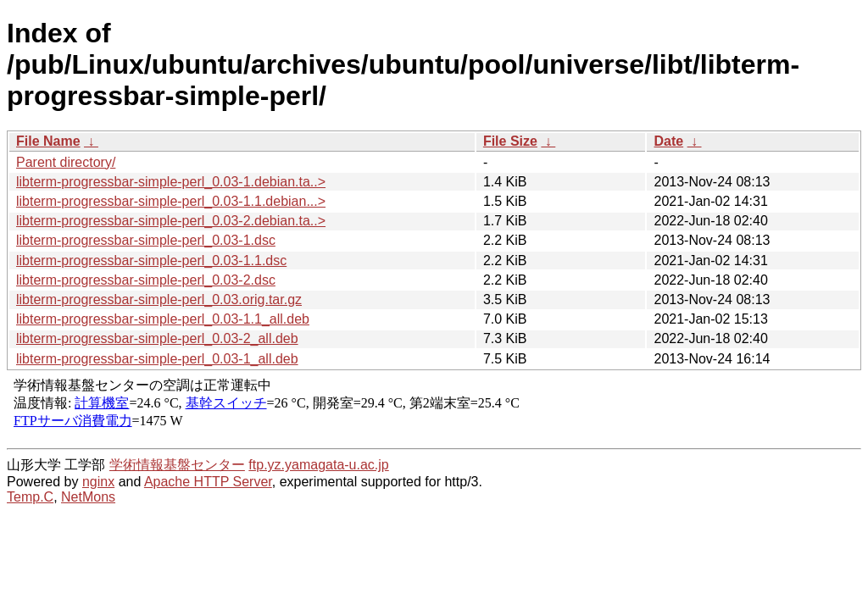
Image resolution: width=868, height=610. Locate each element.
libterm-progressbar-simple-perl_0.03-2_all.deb (157, 338)
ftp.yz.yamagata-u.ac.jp (318, 465)
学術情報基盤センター (177, 465)
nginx (98, 482)
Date (668, 141)
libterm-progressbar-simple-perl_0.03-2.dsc (146, 280)
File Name (48, 141)
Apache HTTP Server (208, 482)
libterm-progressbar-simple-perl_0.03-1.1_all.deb (163, 319)
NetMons (88, 497)
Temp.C (30, 497)
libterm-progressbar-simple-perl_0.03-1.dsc (146, 240)
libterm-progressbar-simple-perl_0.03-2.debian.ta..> (171, 221)
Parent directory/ (66, 162)
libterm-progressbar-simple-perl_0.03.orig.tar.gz (159, 299)
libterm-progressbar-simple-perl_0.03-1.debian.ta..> (171, 182)
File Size (510, 141)
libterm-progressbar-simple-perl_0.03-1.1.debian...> (171, 201)
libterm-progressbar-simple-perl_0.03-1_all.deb (157, 359)
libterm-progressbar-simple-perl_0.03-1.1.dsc (151, 261)
